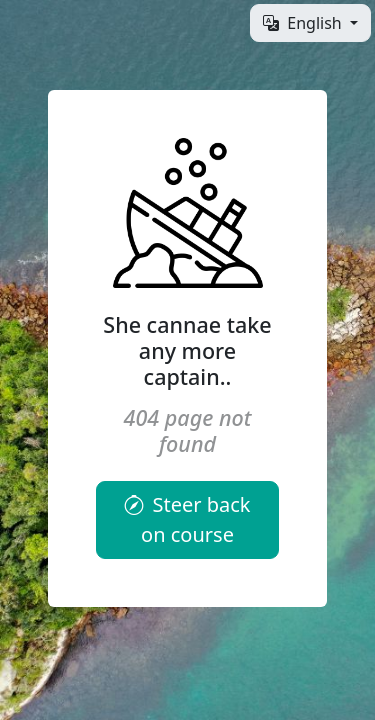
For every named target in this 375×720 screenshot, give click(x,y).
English (304, 23)
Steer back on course (187, 519)
